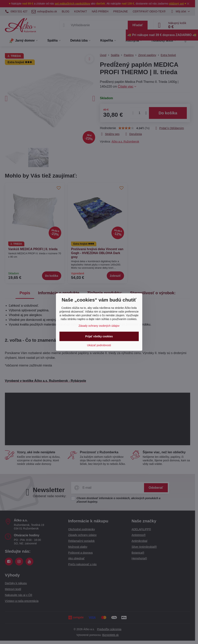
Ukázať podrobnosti (99, 345)
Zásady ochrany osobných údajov (99, 326)
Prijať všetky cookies (99, 336)
